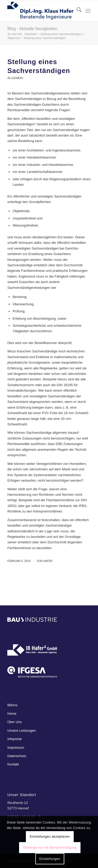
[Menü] (88, 11)
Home (12, 714)
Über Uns (15, 722)
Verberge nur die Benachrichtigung (50, 848)
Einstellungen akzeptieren (50, 837)
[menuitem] (76, 11)
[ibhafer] (41, 11)
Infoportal (14, 739)
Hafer (48, 561)
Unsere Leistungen (22, 731)
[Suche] (76, 11)
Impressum (16, 748)
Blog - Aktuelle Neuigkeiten (32, 29)
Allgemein (15, 78)
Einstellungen (50, 859)
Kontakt (13, 764)
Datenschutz (17, 756)
